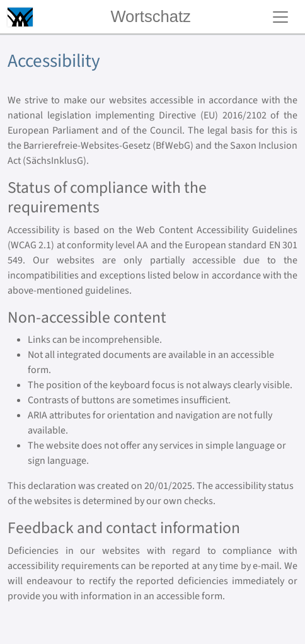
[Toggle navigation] (280, 17)
